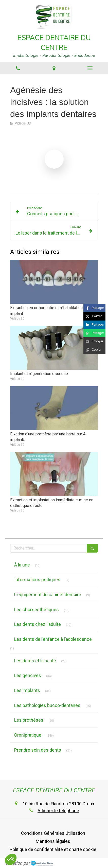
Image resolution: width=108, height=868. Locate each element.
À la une (22, 565)
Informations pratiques (37, 580)
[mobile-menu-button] (90, 68)
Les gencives (28, 675)
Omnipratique (28, 735)
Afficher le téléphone (58, 811)
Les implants (27, 690)
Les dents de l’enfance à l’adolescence (53, 639)
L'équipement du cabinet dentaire (48, 595)
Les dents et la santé (35, 661)
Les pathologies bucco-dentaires (47, 705)
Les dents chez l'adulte (38, 624)
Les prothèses (29, 720)
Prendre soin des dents (38, 750)
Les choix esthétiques (37, 609)
